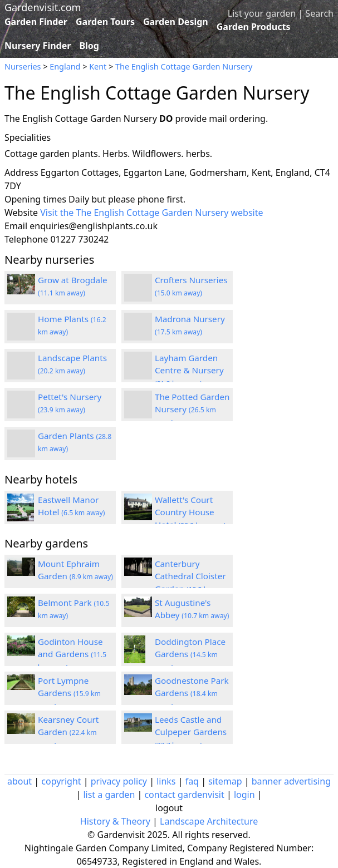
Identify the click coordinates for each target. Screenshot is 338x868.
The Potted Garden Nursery (192, 410)
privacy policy (119, 781)
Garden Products (254, 27)
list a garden (109, 795)
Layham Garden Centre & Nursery (189, 371)
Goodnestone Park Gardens (192, 693)
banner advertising (291, 781)
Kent (98, 66)
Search (319, 13)
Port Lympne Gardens (69, 693)
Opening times (35, 199)
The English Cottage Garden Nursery (184, 66)
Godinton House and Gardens (72, 654)
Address (21, 172)
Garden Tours (105, 22)
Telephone (26, 239)
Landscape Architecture (209, 821)
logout (169, 808)
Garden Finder (36, 22)
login (244, 795)
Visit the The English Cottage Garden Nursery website (151, 213)
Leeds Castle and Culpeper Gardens (191, 732)
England (65, 66)
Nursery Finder (38, 46)
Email (16, 226)
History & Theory (115, 821)
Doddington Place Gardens (190, 654)
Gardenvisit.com (43, 7)
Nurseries (23, 66)
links (166, 781)
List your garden (262, 13)
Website (21, 213)
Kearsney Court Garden (68, 732)
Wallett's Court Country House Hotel (190, 512)
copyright (61, 781)
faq (192, 781)
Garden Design (176, 22)
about (19, 781)
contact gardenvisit (184, 795)
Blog (89, 46)
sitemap (225, 781)
